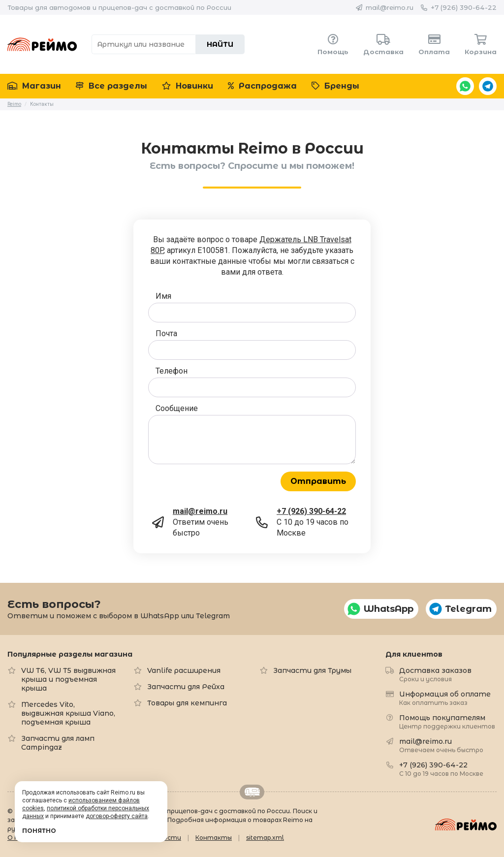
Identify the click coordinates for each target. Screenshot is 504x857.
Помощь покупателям (447, 721)
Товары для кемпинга (187, 703)
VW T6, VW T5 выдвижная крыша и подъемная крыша (68, 679)
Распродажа (262, 86)
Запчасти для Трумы (312, 670)
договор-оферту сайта (117, 816)
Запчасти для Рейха (186, 687)
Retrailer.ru (252, 792)
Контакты (214, 838)
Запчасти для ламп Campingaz (58, 743)
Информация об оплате (445, 698)
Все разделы (111, 86)
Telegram (488, 86)
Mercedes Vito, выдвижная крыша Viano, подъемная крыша (68, 713)
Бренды (335, 86)
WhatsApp (465, 86)
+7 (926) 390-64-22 (464, 7)
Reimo (42, 44)
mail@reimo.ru (390, 7)
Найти (220, 44)
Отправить (318, 481)
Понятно (39, 831)
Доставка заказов (435, 674)
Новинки (188, 86)
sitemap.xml (265, 838)
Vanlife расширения (184, 670)
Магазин (34, 86)
